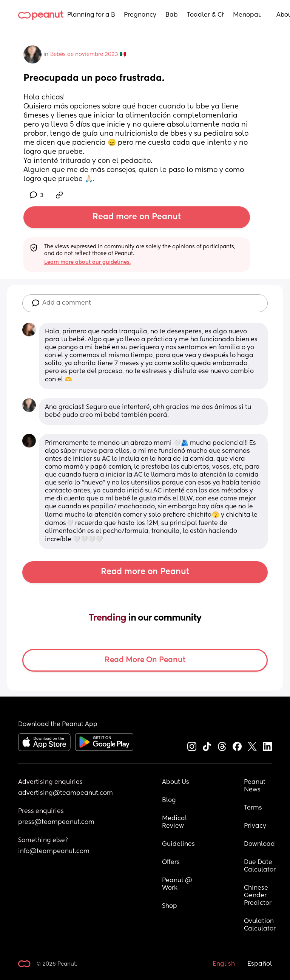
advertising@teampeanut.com (66, 793)
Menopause (247, 15)
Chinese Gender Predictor (258, 896)
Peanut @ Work (178, 884)
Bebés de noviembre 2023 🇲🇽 (88, 54)
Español (260, 964)
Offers (171, 862)
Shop (170, 906)
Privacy (255, 826)
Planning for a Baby (91, 15)
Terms (253, 808)
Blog (169, 800)
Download (259, 844)
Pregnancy (140, 15)
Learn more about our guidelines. (87, 262)
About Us (176, 782)
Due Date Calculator (260, 866)
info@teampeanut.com (54, 852)
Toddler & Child (205, 15)
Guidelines (178, 844)
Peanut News (255, 786)
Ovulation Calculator (260, 925)
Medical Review (175, 822)
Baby (172, 15)
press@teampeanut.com (56, 822)
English (224, 964)
